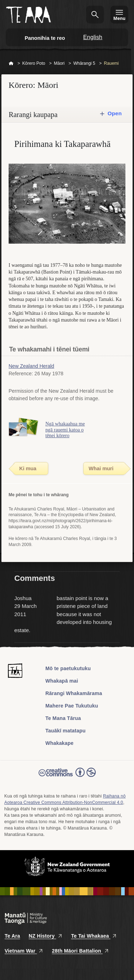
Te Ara (12, 936)
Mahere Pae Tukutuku (72, 706)
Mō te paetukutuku (68, 668)
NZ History (46, 936)
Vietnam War (24, 951)
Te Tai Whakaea (94, 936)
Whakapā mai (62, 681)
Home (11, 64)
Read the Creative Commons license (67, 777)
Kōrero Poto (34, 63)
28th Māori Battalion (80, 951)
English (93, 37)
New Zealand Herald (31, 366)
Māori (59, 63)
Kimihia (95, 15)
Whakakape (59, 743)
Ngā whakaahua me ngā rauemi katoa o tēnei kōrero (65, 430)
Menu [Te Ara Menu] (119, 18)
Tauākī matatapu (65, 731)
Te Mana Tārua (63, 718)
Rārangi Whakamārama (74, 693)
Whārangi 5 (84, 63)
